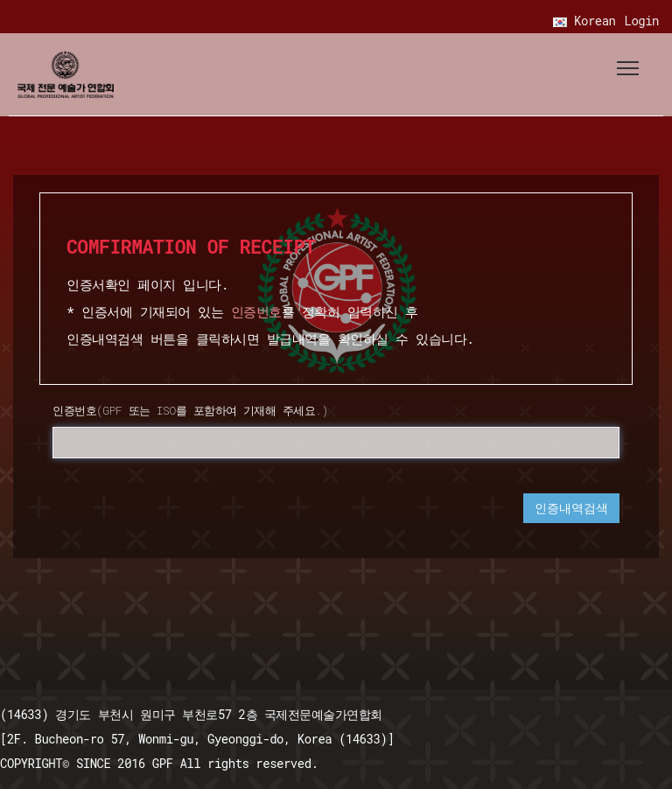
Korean (584, 21)
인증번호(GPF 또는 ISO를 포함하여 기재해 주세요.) (190, 410)
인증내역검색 (571, 508)
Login (641, 21)
